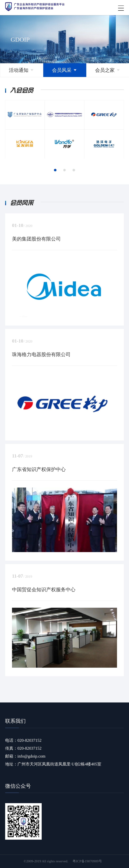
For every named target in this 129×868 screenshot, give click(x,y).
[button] (55, 170)
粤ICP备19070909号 (87, 861)
